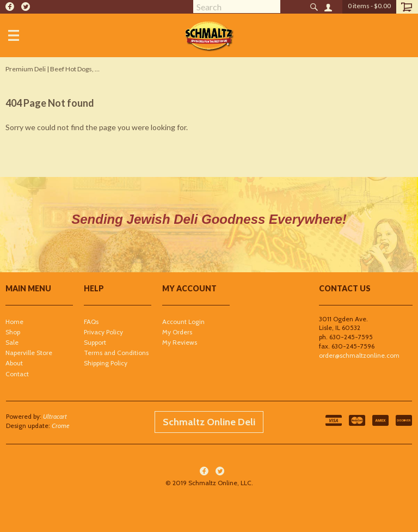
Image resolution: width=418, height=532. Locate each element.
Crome (61, 426)
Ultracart (55, 416)
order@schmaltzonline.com (359, 355)
